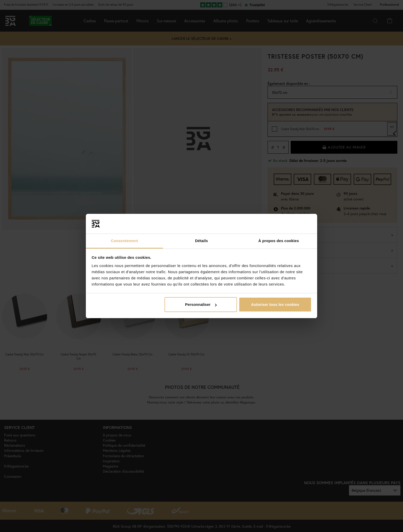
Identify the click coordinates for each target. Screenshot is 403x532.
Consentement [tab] (124, 241)
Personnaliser (201, 304)
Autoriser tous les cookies (275, 304)
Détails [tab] (201, 241)
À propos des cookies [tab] (279, 241)
